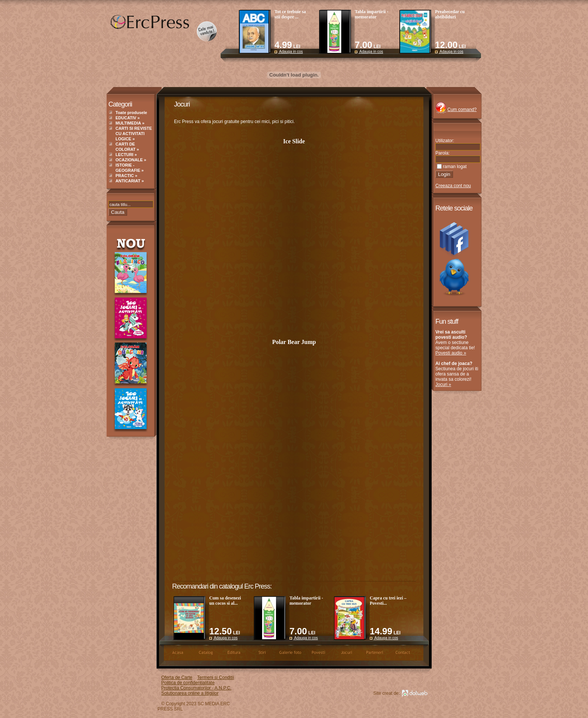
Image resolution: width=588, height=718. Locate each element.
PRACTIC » (126, 176)
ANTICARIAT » (130, 181)
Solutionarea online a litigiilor (190, 693)
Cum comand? (462, 110)
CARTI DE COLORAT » (127, 147)
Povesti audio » (451, 353)
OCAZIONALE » (131, 160)
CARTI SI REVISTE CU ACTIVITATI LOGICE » (134, 134)
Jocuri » (443, 385)
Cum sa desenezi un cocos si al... (225, 601)
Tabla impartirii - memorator (372, 14)
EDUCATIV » (128, 118)
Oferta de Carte (177, 677)
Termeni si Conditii (216, 677)
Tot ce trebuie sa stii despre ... (290, 14)
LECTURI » (126, 155)
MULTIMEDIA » (130, 123)
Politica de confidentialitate (188, 683)
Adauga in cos (289, 52)
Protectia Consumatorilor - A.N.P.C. (196, 688)
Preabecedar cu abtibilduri (450, 14)
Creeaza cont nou (453, 186)
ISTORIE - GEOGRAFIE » (130, 168)
